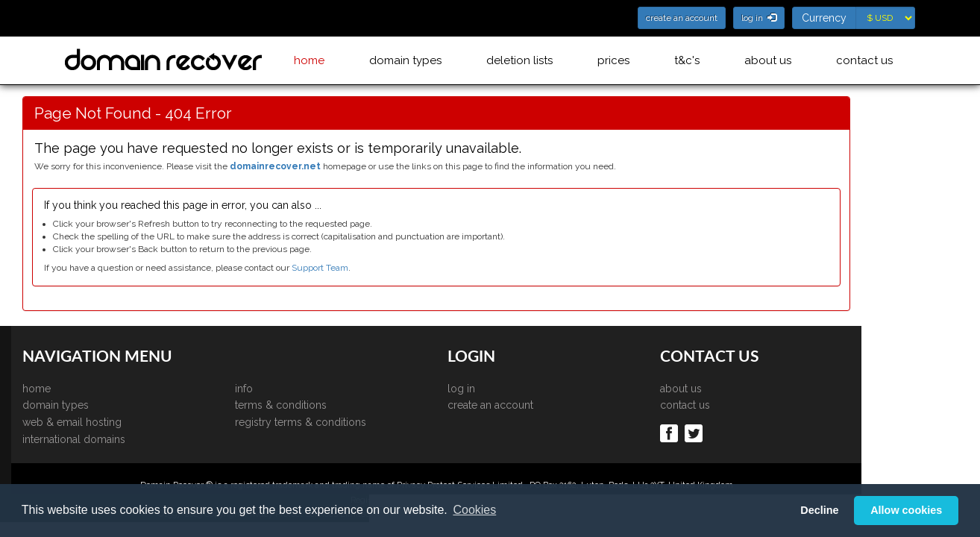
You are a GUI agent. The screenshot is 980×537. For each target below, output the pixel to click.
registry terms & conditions (354, 422)
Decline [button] (819, 510)
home (309, 60)
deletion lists (519, 60)
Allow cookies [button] (906, 510)
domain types (405, 60)
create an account (544, 405)
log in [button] (759, 18)
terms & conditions (334, 405)
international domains (128, 439)
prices (613, 60)
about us (768, 60)
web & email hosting (126, 422)
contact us (864, 60)
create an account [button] (682, 18)
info (298, 389)
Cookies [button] (474, 510)
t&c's (687, 60)
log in (515, 389)
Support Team (374, 268)
